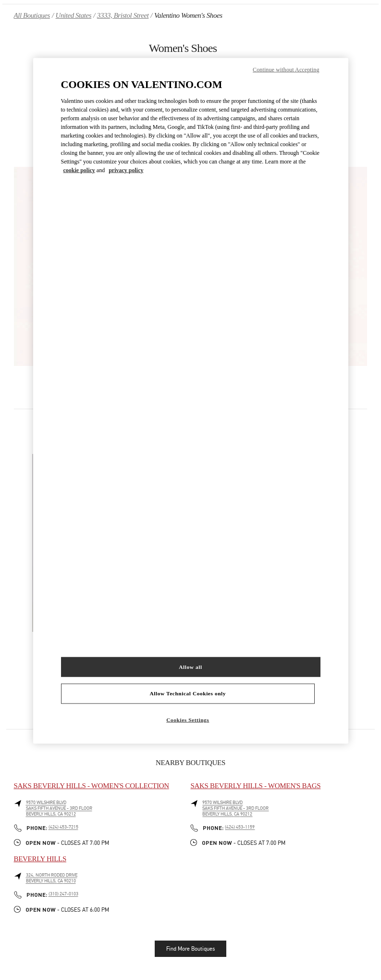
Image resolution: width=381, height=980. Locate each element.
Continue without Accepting (286, 69)
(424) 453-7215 (63, 827)
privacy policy (126, 170)
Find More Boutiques (190, 949)
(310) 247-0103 (63, 894)
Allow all (190, 666)
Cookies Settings (188, 720)
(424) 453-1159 (240, 827)
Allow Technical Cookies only (188, 693)
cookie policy (79, 170)
